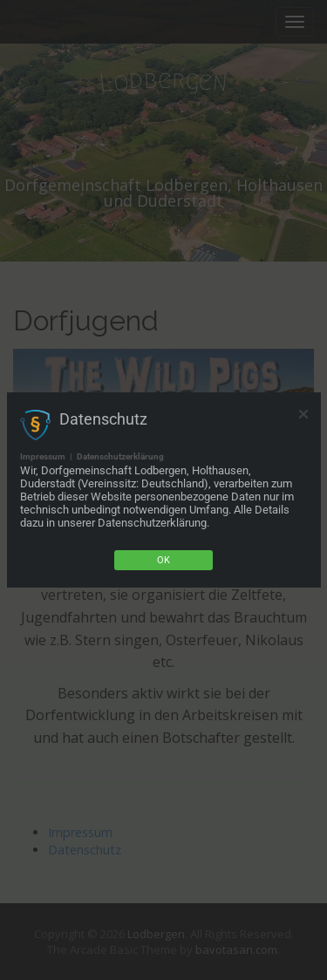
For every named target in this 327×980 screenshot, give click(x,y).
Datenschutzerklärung (120, 456)
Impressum (43, 456)
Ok (163, 560)
